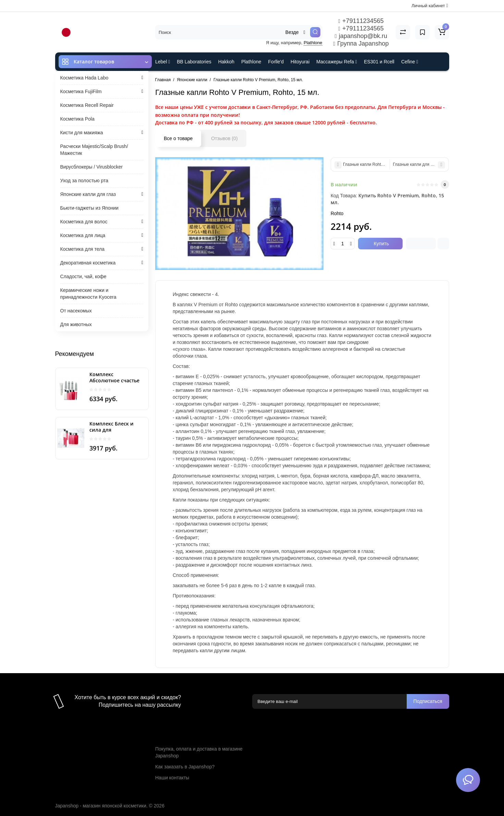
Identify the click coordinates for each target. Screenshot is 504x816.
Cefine (410, 62)
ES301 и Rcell (379, 62)
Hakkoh (226, 62)
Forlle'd (276, 62)
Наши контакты (172, 778)
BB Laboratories (194, 62)
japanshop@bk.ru (361, 36)
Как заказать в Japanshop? (185, 767)
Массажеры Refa (337, 62)
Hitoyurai (300, 62)
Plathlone (313, 43)
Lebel (163, 62)
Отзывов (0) (224, 138)
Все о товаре (178, 138)
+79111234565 (361, 21)
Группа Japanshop (361, 44)
